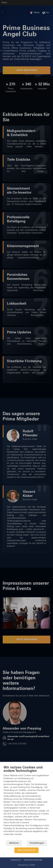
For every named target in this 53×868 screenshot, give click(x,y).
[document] (26, 803)
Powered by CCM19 (27, 865)
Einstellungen (37, 843)
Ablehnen (14, 843)
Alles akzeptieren (26, 850)
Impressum (16, 860)
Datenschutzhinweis (33, 860)
